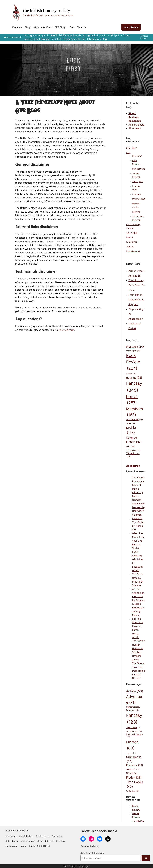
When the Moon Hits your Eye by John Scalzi (138, 541)
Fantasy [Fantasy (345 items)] (134, 387)
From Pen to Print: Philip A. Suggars (136, 300)
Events (16, 27)
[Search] (146, 858)
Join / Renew (131, 27)
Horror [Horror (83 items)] (132, 745)
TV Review (138, 821)
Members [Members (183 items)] (134, 412)
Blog (128, 152)
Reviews (136, 212)
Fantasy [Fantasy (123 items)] (134, 719)
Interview (137, 194)
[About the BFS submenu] (51, 27)
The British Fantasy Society (46, 10)
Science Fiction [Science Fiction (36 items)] (134, 776)
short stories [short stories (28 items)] (133, 450)
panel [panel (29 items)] (130, 424)
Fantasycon (132, 242)
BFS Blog (60, 27)
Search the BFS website (92, 853)
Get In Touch (77, 27)
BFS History (132, 148)
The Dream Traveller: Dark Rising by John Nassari (139, 671)
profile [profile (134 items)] (131, 430)
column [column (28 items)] (131, 374)
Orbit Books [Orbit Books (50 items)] (135, 420)
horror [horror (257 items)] (132, 400)
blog (104, 39)
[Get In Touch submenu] (85, 27)
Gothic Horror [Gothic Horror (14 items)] (133, 728)
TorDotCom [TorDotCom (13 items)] (133, 791)
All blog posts (136, 125)
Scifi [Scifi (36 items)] (130, 446)
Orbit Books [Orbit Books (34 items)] (134, 759)
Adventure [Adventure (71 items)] (134, 700)
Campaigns (132, 233)
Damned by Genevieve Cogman (139, 511)
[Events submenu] (21, 27)
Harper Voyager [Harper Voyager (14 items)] (134, 731)
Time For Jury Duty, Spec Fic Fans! (137, 285)
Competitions (139, 169)
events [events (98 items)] (134, 378)
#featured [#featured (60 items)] (135, 347)
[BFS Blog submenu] (66, 27)
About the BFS (42, 27)
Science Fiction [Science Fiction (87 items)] (134, 440)
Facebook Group (90, 846)
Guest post (137, 182)
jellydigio (84, 866)
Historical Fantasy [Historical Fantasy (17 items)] (134, 736)
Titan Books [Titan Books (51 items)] (133, 455)
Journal (130, 247)
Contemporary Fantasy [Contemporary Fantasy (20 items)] (133, 709)
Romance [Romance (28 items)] (134, 765)
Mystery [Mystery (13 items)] (131, 753)
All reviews (135, 128)
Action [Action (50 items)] (135, 691)
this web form (66, 330)
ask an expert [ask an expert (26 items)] (133, 351)
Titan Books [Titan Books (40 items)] (134, 785)
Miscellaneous (133, 251)
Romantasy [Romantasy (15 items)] (133, 769)
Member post (139, 199)
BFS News (137, 156)
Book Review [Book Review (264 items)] (133, 362)
